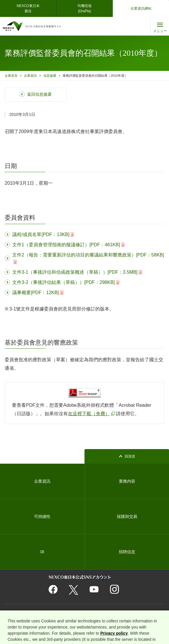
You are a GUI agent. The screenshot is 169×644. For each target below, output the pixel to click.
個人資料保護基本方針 (75, 612)
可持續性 (42, 517)
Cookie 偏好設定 (101, 619)
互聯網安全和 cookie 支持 (67, 619)
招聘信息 (127, 552)
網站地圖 (102, 612)
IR (42, 552)
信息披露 (50, 76)
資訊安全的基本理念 (128, 612)
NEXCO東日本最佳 (28, 8)
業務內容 (127, 481)
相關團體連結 (44, 612)
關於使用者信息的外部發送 (26, 619)
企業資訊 (30, 76)
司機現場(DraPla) (85, 8)
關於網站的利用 (18, 612)
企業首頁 (11, 76)
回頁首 (130, 456)
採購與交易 (127, 517)
